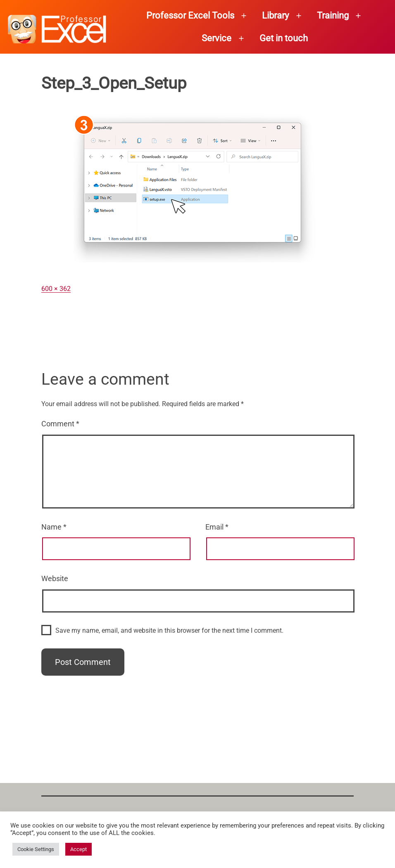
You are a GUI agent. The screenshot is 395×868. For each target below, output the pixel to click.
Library (275, 15)
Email (217, 527)
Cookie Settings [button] (36, 849)
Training (333, 15)
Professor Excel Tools (190, 15)
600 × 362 (56, 289)
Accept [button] (79, 849)
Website (55, 578)
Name (54, 527)
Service (217, 38)
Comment (60, 424)
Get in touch (284, 38)
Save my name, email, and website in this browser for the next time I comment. (169, 630)
